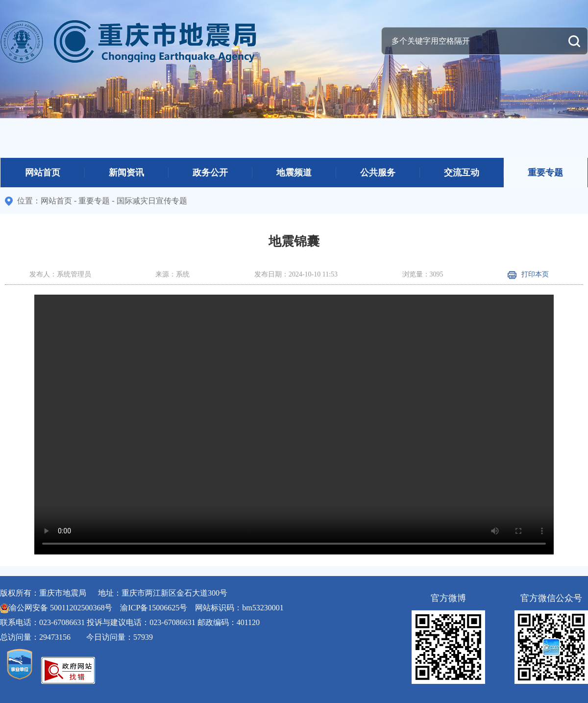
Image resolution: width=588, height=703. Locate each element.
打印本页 (528, 274)
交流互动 (462, 173)
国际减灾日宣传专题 (152, 201)
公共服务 (378, 173)
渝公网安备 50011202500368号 (61, 608)
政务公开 (210, 173)
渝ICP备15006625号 (154, 608)
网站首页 (43, 173)
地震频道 (294, 173)
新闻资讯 (126, 173)
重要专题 (545, 173)
